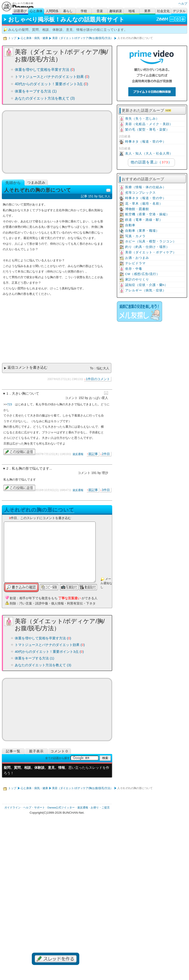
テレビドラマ (135, 263)
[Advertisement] (57, 142)
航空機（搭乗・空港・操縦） (147, 214)
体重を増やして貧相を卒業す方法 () (45, 70)
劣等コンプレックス (141, 193)
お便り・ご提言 (100, 808)
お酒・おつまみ (137, 258)
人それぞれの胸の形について (39, 510)
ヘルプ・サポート (34, 808)
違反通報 (78, 454)
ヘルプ (183, 4)
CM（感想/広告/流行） (143, 274)
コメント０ (60, 751)
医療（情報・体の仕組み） (146, 187)
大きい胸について (25, 394)
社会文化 (163, 11)
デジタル (179, 11)
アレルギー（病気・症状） (146, 290)
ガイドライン (12, 808)
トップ (12, 38)
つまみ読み (36, 182)
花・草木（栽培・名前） (144, 204)
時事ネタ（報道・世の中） (146, 142)
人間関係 (52, 11)
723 (10, 404)
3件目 (106, 490)
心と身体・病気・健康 (34, 38)
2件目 (106, 454)
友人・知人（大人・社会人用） (149, 153)
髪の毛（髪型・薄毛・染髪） (147, 130)
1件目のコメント (98, 379)
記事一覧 (13, 751)
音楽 (100, 11)
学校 (84, 11)
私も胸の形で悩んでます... (32, 468)
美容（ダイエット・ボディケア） (151, 252)
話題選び (20, 11)
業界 (147, 11)
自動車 (130, 225)
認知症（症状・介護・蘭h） (147, 285)
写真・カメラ (135, 236)
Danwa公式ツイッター (61, 808)
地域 (132, 11)
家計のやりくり (137, 279)
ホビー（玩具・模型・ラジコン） (151, 241)
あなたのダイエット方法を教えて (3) (45, 98)
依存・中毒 (134, 269)
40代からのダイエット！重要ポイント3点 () (51, 84)
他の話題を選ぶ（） (151, 162)
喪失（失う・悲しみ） (142, 119)
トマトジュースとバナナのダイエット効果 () (52, 77)
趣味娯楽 (116, 11)
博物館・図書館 (137, 209)
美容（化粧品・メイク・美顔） (149, 124)
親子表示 (36, 751)
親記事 (93, 454)
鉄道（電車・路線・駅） (144, 220)
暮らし (68, 11)
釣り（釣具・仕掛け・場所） (147, 247)
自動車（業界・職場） (142, 231)
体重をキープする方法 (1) (36, 91)
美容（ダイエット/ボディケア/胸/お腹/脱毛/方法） (83, 38)
